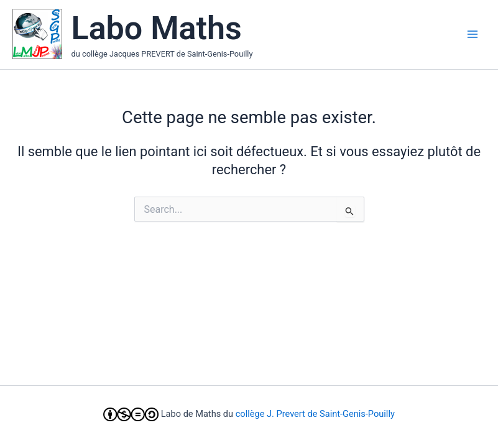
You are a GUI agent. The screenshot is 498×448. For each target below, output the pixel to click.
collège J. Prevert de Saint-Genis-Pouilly (315, 414)
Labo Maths (157, 28)
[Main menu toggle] (473, 34)
